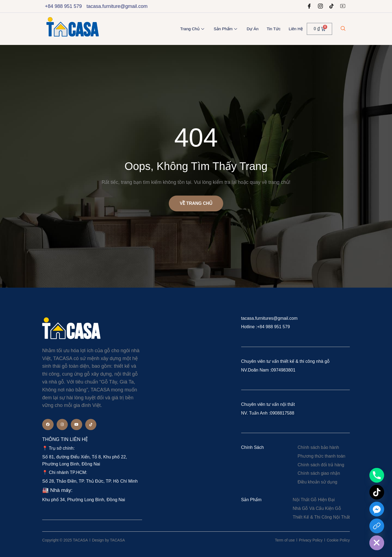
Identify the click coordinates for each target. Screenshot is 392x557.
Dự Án (252, 29)
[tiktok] (332, 6)
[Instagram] (320, 6)
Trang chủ (193, 29)
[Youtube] (343, 6)
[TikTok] (377, 492)
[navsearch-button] (343, 29)
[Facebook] (309, 6)
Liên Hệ (296, 29)
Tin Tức (274, 29)
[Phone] (377, 475)
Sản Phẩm (226, 29)
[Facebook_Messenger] (377, 509)
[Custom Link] (377, 526)
